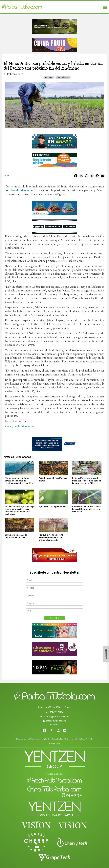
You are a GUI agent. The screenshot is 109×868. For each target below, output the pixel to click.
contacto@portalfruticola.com (56, 716)
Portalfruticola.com (22, 190)
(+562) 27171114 (56, 712)
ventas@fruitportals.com (56, 721)
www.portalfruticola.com (20, 426)
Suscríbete (106, 654)
